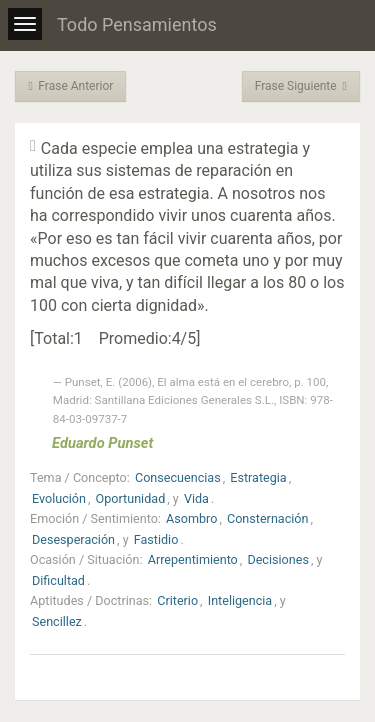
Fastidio (156, 539)
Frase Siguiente (301, 86)
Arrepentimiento (193, 559)
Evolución (59, 498)
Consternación (268, 518)
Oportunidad (131, 498)
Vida (196, 498)
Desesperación (73, 539)
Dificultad (58, 580)
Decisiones (277, 559)
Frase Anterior (70, 86)
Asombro (191, 518)
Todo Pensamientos (137, 24)
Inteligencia (240, 600)
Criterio (177, 600)
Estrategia (258, 477)
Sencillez (57, 621)
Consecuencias (178, 477)
